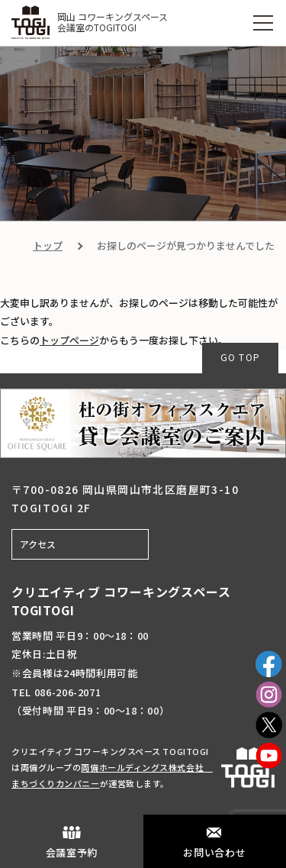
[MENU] (263, 23)
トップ (48, 245)
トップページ (69, 340)
